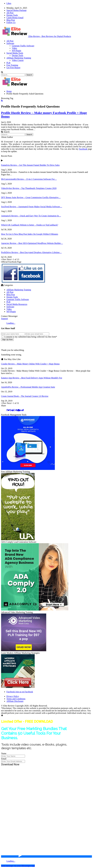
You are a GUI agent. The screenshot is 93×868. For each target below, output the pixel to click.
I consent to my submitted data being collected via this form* (29, 337)
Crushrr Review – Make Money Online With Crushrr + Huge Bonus (30, 364)
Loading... (11, 323)
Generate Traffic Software (23, 46)
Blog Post (11, 20)
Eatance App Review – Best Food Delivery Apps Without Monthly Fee (32, 378)
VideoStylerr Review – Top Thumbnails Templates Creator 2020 (29, 188)
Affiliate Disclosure (15, 701)
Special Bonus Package (16, 10)
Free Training (12, 65)
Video (14, 48)
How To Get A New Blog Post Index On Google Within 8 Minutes (30, 234)
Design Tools (12, 15)
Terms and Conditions (16, 699)
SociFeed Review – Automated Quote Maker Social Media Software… (32, 207)
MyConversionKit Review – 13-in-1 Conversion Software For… (29, 179)
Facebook (83, 149)
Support (5, 319)
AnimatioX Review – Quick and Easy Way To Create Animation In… (31, 216)
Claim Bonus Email (15, 18)
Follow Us (11, 22)
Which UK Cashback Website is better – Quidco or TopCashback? (30, 225)
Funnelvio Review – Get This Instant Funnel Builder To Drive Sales (30, 165)
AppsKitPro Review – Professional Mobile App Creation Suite (28, 387)
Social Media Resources (17, 304)
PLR (8, 63)
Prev (4, 259)
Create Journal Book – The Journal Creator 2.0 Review (25, 396)
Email (4, 759)
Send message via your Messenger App (18, 866)
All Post (10, 13)
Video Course (18, 60)
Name (4, 753)
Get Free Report (13, 68)
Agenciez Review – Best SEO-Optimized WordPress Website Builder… (32, 243)
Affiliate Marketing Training (19, 58)
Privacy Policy (13, 696)
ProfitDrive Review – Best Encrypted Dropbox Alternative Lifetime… (31, 252)
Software (10, 43)
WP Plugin (16, 51)
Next (10, 259)
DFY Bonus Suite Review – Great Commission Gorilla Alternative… (31, 197)
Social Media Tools (15, 53)
